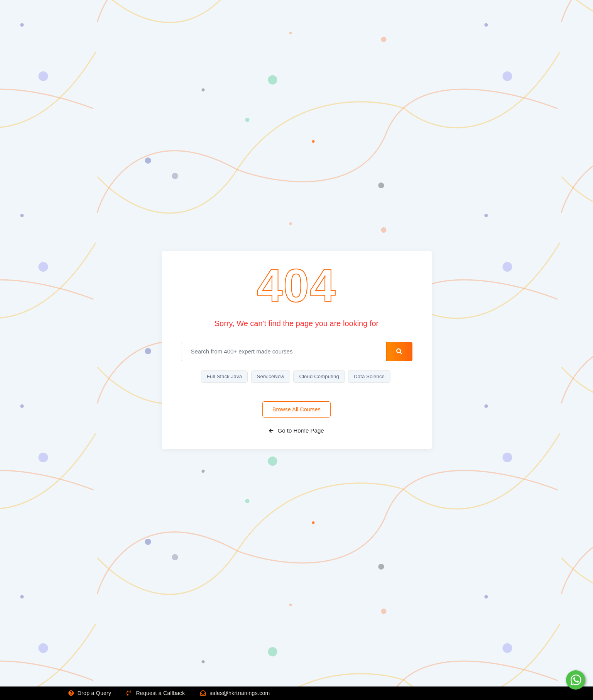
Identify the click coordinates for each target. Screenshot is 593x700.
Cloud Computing (319, 376)
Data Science (369, 376)
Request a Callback (156, 693)
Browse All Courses (296, 409)
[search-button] (399, 352)
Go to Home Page (296, 430)
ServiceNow (271, 376)
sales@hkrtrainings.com (235, 693)
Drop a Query (90, 693)
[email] (284, 352)
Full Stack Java (224, 376)
